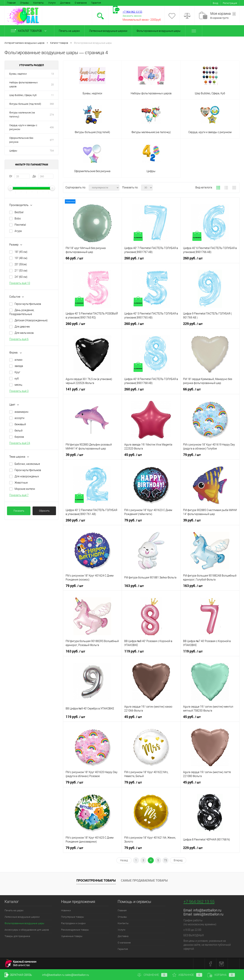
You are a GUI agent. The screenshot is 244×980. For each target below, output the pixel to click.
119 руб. (134, 651)
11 (52, 95)
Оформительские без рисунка (21, 140)
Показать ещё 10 (20, 283)
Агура (18, 231)
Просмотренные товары (96, 880)
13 (52, 74)
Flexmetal (20, 225)
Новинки (66, 910)
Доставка (65, 3)
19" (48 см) (21, 258)
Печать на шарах (69, 31)
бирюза (19, 437)
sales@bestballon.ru (208, 914)
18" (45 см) (21, 252)
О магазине (81, 3)
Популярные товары (73, 917)
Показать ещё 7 (19, 495)
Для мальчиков (24, 333)
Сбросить (44, 511)
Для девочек (22, 327)
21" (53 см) (21, 271)
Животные (21, 483)
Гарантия (96, 3)
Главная (11, 3)
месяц (18, 385)
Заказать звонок (132, 16)
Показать (19, 511)
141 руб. (75, 389)
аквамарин (21, 412)
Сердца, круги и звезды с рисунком (23, 127)
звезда (19, 366)
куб (17, 378)
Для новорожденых (27, 476)
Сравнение (152, 975)
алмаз (18, 360)
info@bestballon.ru (207, 910)
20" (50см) (21, 264)
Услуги (52, 3)
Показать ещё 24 (20, 443)
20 (52, 85)
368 (52, 104)
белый (19, 431)
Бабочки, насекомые (27, 464)
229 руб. (193, 324)
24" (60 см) (21, 277)
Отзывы (24, 3)
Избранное (187, 975)
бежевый (20, 424)
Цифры (13, 151)
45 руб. (133, 455)
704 (52, 151)
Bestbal (19, 212)
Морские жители (25, 489)
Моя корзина (223, 14)
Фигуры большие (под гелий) (25, 104)
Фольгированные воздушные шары (159, 31)
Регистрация (230, 3)
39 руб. (74, 455)
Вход (215, 3)
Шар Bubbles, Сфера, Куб (23, 95)
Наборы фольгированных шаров (23, 84)
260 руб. (134, 258)
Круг (17, 372)
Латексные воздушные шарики (108, 31)
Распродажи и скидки (73, 923)
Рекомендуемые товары (75, 930)
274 (52, 115)
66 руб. (74, 258)
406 (52, 127)
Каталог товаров (29, 31)
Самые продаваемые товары (144, 880)
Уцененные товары (72, 936)
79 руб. (192, 455)
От (11, 176)
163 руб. (134, 586)
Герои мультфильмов (28, 304)
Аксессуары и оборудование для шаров (27, 930)
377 (52, 140)
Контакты (38, 3)
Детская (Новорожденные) (31, 320)
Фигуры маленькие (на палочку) (22, 115)
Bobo (18, 218)
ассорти (19, 418)
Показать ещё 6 (19, 339)
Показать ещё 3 (19, 391)
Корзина (221, 975)
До (34, 176)
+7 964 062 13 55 (199, 902)
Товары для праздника (17, 936)
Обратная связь (18, 975)
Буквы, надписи (18, 74)
